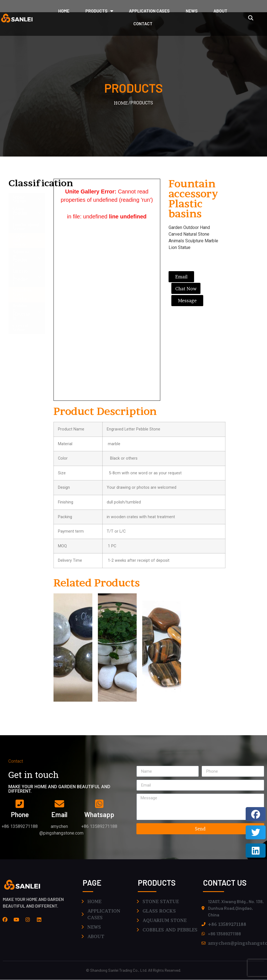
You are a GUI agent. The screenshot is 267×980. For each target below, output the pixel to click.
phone (20, 815)
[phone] (20, 804)
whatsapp (99, 815)
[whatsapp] (99, 804)
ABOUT (220, 11)
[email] (59, 804)
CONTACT (143, 23)
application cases (149, 11)
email (59, 815)
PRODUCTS (99, 11)
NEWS (192, 11)
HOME (64, 11)
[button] (251, 18)
